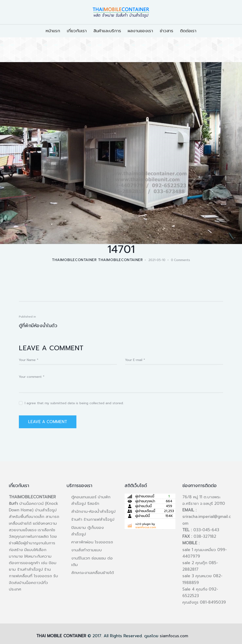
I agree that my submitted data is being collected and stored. (74, 403)
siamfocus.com (146, 527)
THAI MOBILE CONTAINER (61, 636)
